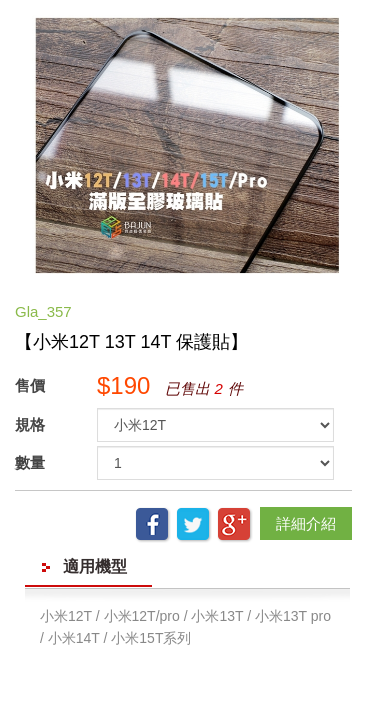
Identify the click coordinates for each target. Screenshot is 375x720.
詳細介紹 (306, 523)
